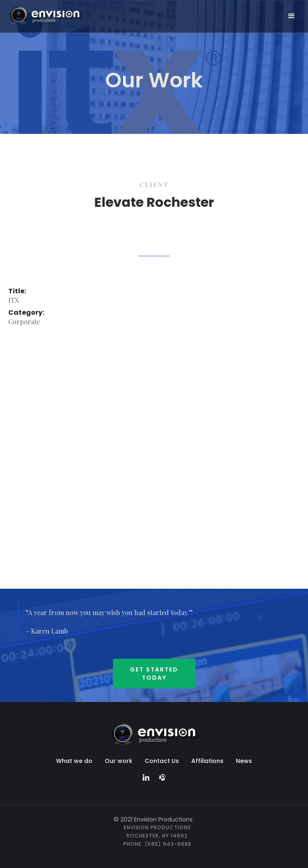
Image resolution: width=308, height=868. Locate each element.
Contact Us (162, 761)
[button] (292, 16)
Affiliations (207, 761)
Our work (119, 761)
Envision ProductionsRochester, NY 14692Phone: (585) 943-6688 (157, 836)
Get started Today (154, 674)
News (244, 761)
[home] (52, 15)
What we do (74, 761)
